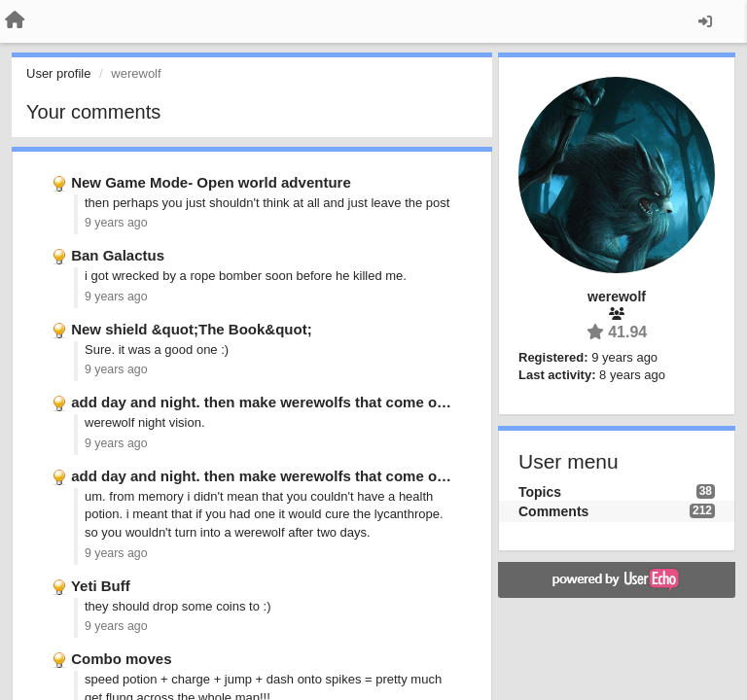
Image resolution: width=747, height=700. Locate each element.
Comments (553, 511)
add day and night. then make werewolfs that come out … (270, 402)
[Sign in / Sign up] (705, 21)
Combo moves (121, 659)
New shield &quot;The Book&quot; (191, 329)
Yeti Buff (101, 586)
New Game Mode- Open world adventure (211, 182)
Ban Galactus (118, 255)
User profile (58, 73)
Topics (540, 492)
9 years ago (116, 223)
